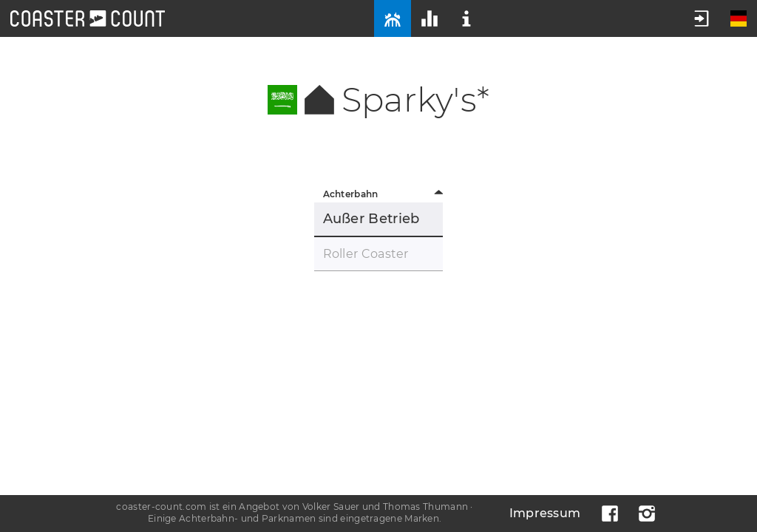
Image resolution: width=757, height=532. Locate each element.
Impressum (545, 513)
